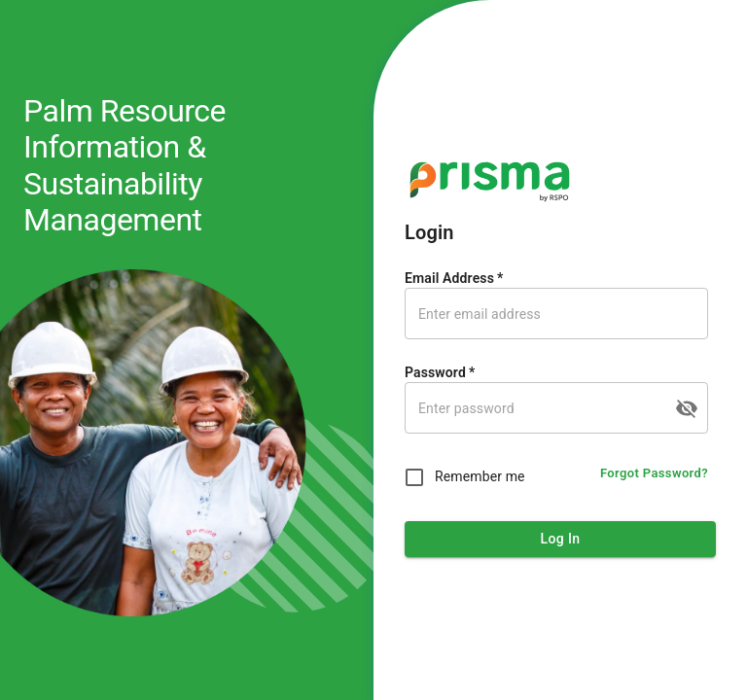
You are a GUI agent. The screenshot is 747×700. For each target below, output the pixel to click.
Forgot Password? (654, 474)
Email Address (454, 278)
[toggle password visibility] (687, 408)
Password (440, 372)
